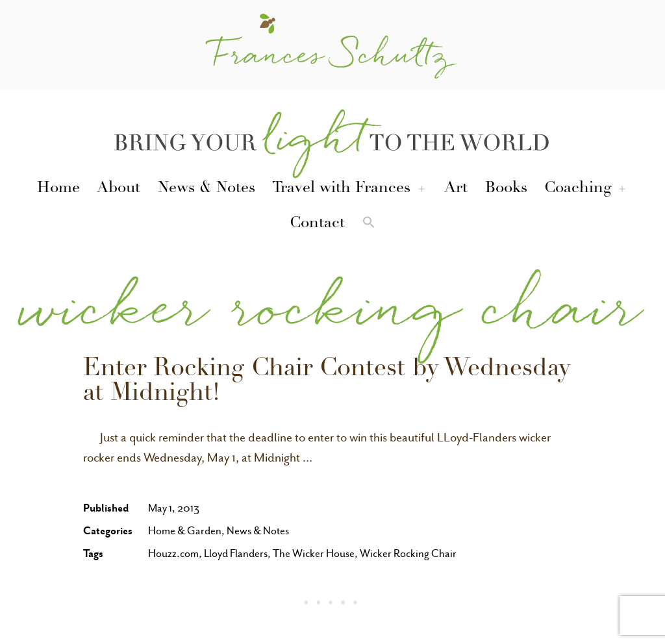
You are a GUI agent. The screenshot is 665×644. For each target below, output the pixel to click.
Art (456, 189)
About (119, 189)
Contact (317, 224)
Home (58, 189)
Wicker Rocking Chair (408, 553)
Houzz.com (173, 553)
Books (506, 189)
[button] (369, 225)
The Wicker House (314, 553)
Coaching (578, 189)
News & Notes (207, 189)
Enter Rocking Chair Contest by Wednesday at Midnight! (327, 382)
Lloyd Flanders (236, 553)
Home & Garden (185, 531)
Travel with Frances (341, 189)
